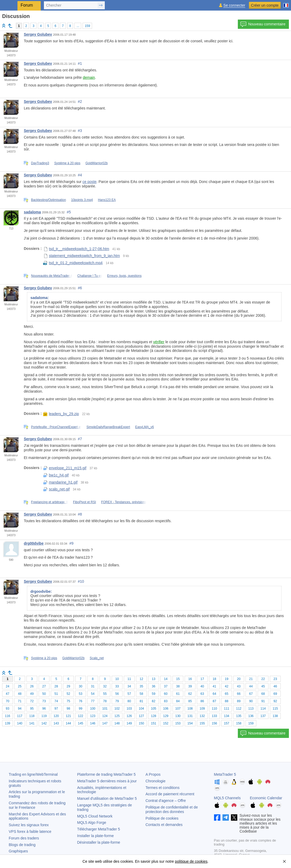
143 (56, 723)
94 (20, 709)
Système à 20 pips (67, 163)
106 (166, 709)
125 (117, 716)
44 (251, 686)
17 (202, 679)
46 (275, 686)
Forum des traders (24, 838)
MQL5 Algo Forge (92, 823)
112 (239, 709)
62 (190, 694)
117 (20, 716)
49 (32, 694)
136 (251, 716)
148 (117, 723)
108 (190, 709)
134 (226, 716)
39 (190, 686)
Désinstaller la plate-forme (99, 842)
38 (178, 686)
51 (56, 694)
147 (105, 723)
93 (8, 709)
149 (129, 723)
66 (239, 694)
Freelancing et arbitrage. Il (49, 502)
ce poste (90, 182)
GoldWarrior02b (97, 163)
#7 (80, 439)
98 (68, 709)
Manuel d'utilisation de (107, 798)
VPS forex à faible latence (30, 832)
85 (190, 701)
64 (214, 694)
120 (56, 716)
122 (80, 716)
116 (7, 716)
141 (32, 723)
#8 (80, 514)
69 (275, 694)
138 (275, 716)
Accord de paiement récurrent (170, 794)
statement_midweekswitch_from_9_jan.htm (81, 256)
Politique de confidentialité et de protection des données (172, 809)
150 (141, 723)
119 (44, 716)
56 (117, 694)
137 (263, 716)
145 (80, 723)
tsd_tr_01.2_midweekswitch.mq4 (73, 263)
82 (154, 701)
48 (20, 694)
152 (166, 723)
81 (141, 701)
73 (44, 701)
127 (141, 716)
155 (202, 723)
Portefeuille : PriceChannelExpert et (56, 427)
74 (56, 701)
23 (275, 679)
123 (93, 716)
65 (227, 694)
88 (227, 701)
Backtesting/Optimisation (48, 200)
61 (178, 694)
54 (93, 694)
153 (178, 723)
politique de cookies (191, 861)
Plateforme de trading (106, 774)
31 (93, 686)
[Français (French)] (286, 3)
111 (226, 709)
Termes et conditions (162, 788)
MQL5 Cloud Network (95, 816)
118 (32, 716)
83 (166, 701)
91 (263, 701)
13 (154, 679)
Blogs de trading (22, 845)
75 (68, 701)
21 (251, 679)
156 (214, 723)
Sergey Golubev (38, 34)
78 (105, 701)
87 (214, 701)
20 (239, 679)
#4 (80, 175)
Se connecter (234, 5)
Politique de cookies (162, 818)
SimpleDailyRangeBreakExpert (108, 427)
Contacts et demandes (164, 825)
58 (141, 694)
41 (214, 686)
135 (239, 716)
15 (178, 679)
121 (68, 716)
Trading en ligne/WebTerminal (33, 774)
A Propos (153, 774)
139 (7, 723)
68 (263, 694)
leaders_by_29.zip (61, 414)
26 (32, 686)
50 (44, 694)
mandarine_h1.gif (60, 482)
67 (251, 694)
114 (263, 709)
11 (129, 679)
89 (239, 701)
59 (154, 694)
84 (178, 701)
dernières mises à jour (107, 781)
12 (141, 679)
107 (178, 709)
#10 (81, 581)
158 (239, 723)
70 (8, 701)
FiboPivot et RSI (85, 502)
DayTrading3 (40, 163)
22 (263, 679)
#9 (71, 543)
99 (81, 709)
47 (8, 694)
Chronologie (156, 781)
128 (153, 716)
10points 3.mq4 (82, 200)
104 (141, 709)
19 (227, 679)
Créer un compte (265, 5)
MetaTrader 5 (225, 774)
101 (105, 709)
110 (214, 709)
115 (275, 709)
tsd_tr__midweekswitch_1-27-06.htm (76, 249)
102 (117, 709)
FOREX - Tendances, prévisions (124, 502)
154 (190, 723)
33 (117, 686)
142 (44, 723)
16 (190, 679)
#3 (80, 131)
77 (93, 701)
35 (141, 686)
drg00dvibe (34, 543)
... (78, 26)
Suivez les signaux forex (29, 825)
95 (32, 709)
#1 (80, 63)
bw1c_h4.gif (56, 475)
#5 (69, 212)
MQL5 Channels (227, 798)
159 (87, 26)
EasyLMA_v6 (145, 427)
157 (226, 723)
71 (20, 701)
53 (81, 694)
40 (202, 686)
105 (153, 709)
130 (178, 716)
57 (129, 694)
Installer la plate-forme (96, 836)
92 (275, 701)
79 (117, 701)
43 (239, 686)
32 (105, 686)
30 (81, 686)
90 (251, 701)
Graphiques (18, 851)
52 (68, 694)
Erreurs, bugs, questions (124, 276)
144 (68, 723)
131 (190, 716)
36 (154, 686)
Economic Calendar (266, 798)
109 (202, 709)
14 (166, 679)
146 (93, 723)
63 (202, 694)
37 (166, 686)
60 (166, 694)
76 (81, 701)
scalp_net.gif (56, 489)
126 (129, 716)
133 (214, 716)
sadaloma (32, 212)
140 (20, 723)
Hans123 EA (107, 200)
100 (93, 709)
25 (20, 686)
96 (44, 709)
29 (68, 686)
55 (105, 694)
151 (153, 723)
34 (129, 686)
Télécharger (99, 829)
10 (117, 679)
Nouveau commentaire (263, 24)
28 (56, 686)
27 (44, 686)
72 (32, 701)
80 (129, 701)
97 (56, 709)
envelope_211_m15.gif (65, 468)
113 (251, 709)
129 (166, 716)
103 (129, 709)
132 (202, 716)
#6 (80, 288)
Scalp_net (97, 658)
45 (263, 686)
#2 (80, 102)
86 (202, 701)
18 (214, 679)
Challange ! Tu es (90, 276)
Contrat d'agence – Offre (166, 801)
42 (227, 686)
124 (105, 716)
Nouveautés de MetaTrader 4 (52, 276)
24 (8, 686)
